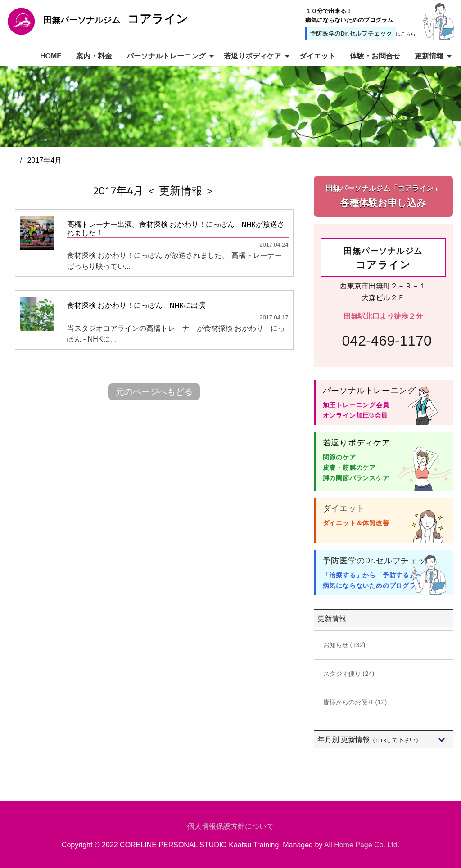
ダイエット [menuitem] (317, 56)
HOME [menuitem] (51, 56)
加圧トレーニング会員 (356, 405)
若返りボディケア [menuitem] (253, 56)
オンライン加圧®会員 (355, 415)
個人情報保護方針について (230, 826)
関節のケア (339, 457)
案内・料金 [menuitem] (94, 56)
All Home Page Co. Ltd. (362, 845)
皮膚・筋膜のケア (349, 468)
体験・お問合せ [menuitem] (375, 56)
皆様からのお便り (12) (355, 702)
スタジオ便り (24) (349, 674)
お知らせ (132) (344, 645)
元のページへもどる (154, 392)
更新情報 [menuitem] (429, 56)
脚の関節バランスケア (356, 478)
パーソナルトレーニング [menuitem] (166, 56)
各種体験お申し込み (383, 196)
